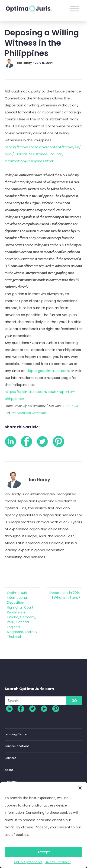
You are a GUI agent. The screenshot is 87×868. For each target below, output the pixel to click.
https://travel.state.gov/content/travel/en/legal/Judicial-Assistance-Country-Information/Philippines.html (43, 154)
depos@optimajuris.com (48, 371)
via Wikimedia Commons (29, 413)
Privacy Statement (58, 862)
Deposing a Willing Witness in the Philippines (42, 43)
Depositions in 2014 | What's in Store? (65, 595)
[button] (80, 787)
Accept (44, 852)
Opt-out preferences (28, 862)
